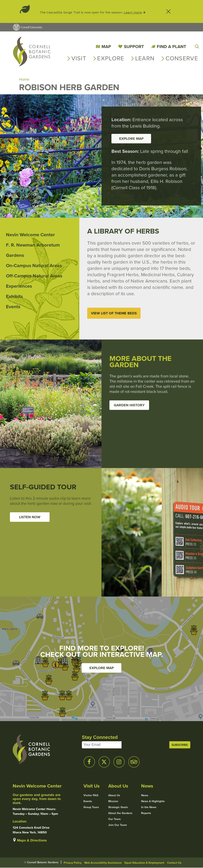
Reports (146, 813)
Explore (111, 58)
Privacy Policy (73, 863)
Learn (145, 58)
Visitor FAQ (91, 796)
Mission (113, 802)
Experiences (19, 286)
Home (24, 79)
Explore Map (102, 668)
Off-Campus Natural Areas (34, 276)
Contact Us (174, 863)
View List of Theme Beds (114, 313)
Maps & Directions (32, 841)
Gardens (15, 255)
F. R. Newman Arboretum (33, 245)
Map (106, 47)
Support (134, 47)
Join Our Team (118, 825)
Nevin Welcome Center (30, 235)
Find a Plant (171, 47)
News (145, 796)
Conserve (182, 58)
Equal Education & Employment (144, 863)
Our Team (114, 819)
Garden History (129, 405)
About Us (114, 796)
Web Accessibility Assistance (103, 863)
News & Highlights (153, 802)
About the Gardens (120, 813)
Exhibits (14, 297)
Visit (79, 58)
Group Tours (91, 807)
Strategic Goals (118, 807)
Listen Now (30, 517)
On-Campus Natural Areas (34, 266)
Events (13, 307)
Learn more (133, 12)
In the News (149, 807)
